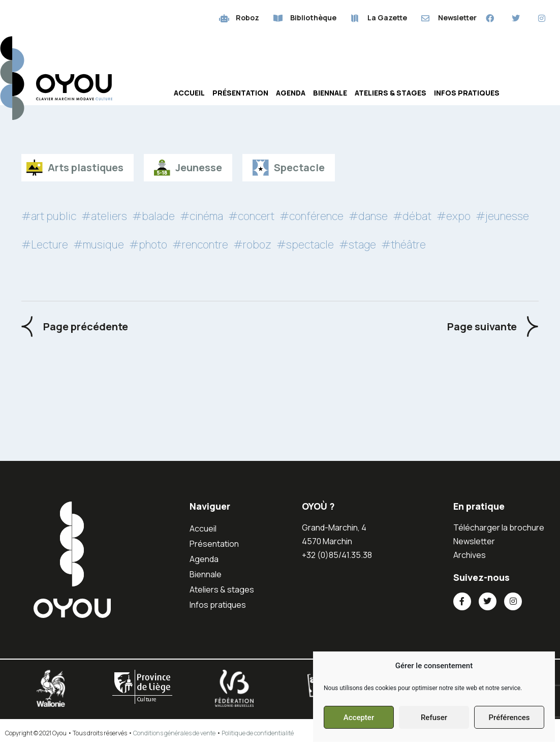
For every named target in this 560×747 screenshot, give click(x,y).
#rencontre (200, 244)
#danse (368, 216)
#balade (153, 216)
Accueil (189, 93)
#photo (148, 244)
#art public (49, 216)
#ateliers (104, 216)
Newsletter (474, 541)
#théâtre (403, 244)
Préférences (509, 718)
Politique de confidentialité (258, 733)
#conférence (312, 216)
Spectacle (299, 167)
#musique (99, 244)
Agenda (291, 93)
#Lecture (45, 244)
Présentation (240, 93)
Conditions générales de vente (174, 733)
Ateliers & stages (391, 93)
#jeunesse (502, 216)
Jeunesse (199, 167)
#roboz (252, 244)
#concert (251, 216)
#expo (454, 216)
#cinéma (201, 216)
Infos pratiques (467, 93)
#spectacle (305, 244)
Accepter (359, 718)
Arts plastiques (86, 167)
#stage (357, 244)
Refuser (434, 718)
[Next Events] (493, 326)
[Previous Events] (75, 326)
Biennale (330, 93)
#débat (412, 216)
